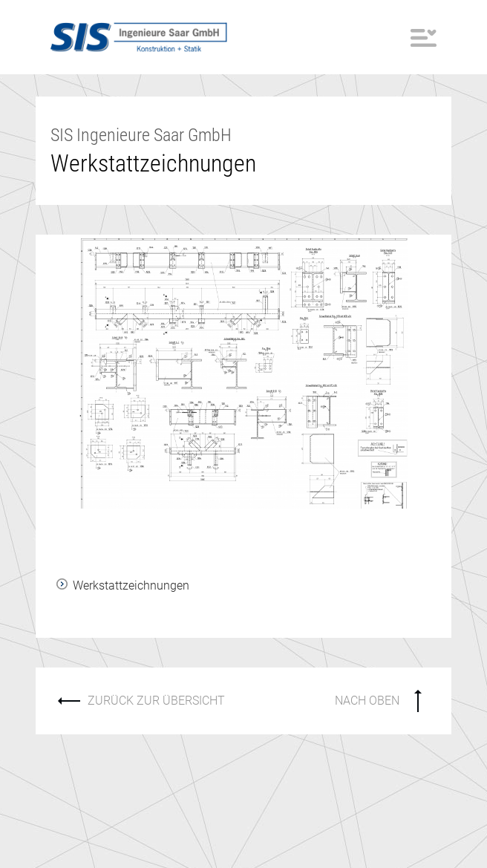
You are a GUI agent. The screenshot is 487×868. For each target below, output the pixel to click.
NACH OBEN (367, 701)
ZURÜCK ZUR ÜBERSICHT (156, 701)
